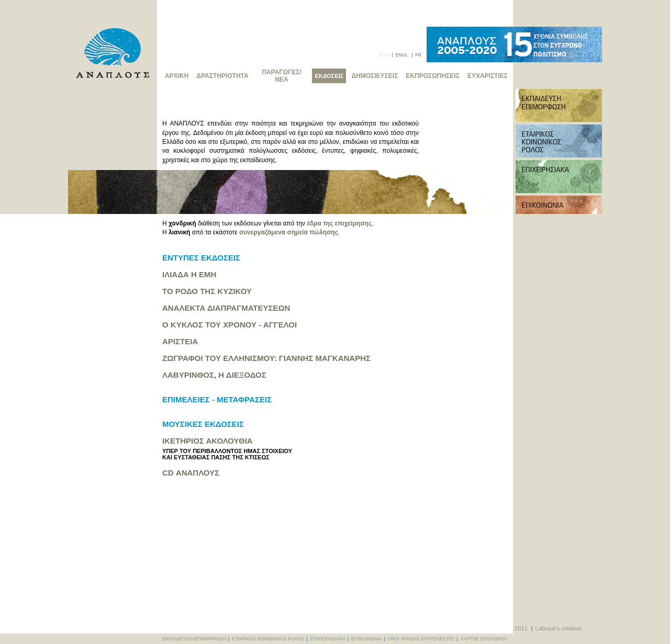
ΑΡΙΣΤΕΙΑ (180, 341)
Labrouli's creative (559, 628)
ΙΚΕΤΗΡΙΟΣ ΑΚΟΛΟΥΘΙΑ (208, 441)
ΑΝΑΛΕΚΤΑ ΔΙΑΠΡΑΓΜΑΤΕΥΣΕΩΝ (226, 308)
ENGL (401, 55)
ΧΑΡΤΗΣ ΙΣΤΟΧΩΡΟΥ (484, 639)
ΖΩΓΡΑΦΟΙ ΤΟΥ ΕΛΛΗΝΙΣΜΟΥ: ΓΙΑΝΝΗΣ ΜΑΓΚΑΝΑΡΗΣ (266, 358)
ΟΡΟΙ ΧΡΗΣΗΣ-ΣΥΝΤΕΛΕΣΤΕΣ (421, 639)
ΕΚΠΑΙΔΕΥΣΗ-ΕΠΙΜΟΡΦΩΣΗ (195, 639)
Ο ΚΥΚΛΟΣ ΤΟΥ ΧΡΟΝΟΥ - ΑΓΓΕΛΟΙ (230, 325)
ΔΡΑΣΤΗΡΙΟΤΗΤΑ (222, 76)
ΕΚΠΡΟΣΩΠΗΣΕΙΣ (433, 76)
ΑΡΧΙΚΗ (177, 76)
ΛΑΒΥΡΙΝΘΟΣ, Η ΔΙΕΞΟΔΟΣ (214, 375)
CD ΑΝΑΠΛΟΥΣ (191, 473)
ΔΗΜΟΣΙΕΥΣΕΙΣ (375, 76)
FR (418, 55)
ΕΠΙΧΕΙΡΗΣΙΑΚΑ (328, 639)
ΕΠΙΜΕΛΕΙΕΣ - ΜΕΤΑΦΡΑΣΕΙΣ (217, 399)
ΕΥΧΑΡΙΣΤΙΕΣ (488, 76)
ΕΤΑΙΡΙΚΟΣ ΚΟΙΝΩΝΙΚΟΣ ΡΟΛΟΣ (268, 639)
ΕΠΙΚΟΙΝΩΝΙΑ (366, 639)
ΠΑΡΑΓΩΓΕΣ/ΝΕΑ (282, 76)
